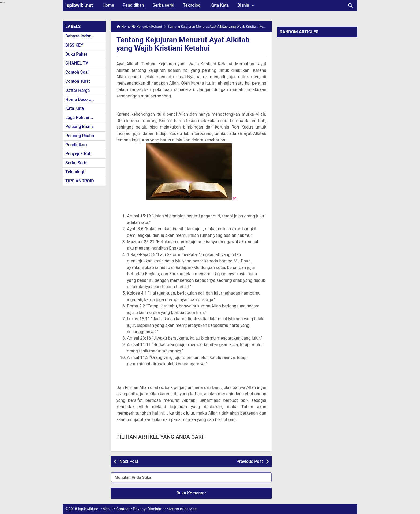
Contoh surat (78, 81)
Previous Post (250, 461)
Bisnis (247, 5)
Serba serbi (164, 5)
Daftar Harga (78, 90)
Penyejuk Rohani (81, 154)
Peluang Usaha (80, 136)
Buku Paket (76, 54)
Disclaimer (157, 509)
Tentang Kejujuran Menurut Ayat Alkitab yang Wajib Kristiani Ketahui (183, 44)
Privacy (139, 509)
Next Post (129, 461)
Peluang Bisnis (80, 127)
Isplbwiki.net (79, 5)
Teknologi (192, 5)
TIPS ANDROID (80, 181)
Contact (123, 509)
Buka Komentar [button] (191, 493)
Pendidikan (133, 5)
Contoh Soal (77, 72)
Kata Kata (220, 5)
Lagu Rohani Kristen (85, 117)
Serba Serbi (76, 163)
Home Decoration (82, 100)
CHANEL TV (77, 63)
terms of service (183, 509)
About (108, 509)
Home (108, 5)
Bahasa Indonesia (82, 36)
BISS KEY (74, 45)
